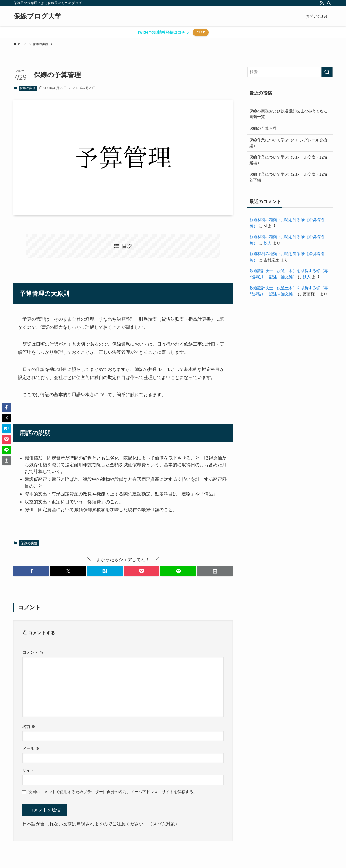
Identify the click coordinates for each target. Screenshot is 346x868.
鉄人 (267, 243)
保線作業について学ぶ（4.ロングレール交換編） (288, 143)
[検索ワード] (290, 72)
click (201, 32)
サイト (28, 770)
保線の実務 (28, 88)
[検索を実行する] (327, 72)
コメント (33, 652)
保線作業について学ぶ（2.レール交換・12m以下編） (288, 177)
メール (31, 748)
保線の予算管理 (263, 128)
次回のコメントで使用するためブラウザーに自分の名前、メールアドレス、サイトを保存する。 (113, 792)
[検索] (329, 3)
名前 (29, 727)
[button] (31, 571)
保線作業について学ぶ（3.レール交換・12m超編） (288, 160)
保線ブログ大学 (37, 16)
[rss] (322, 3)
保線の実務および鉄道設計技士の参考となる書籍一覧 (289, 114)
